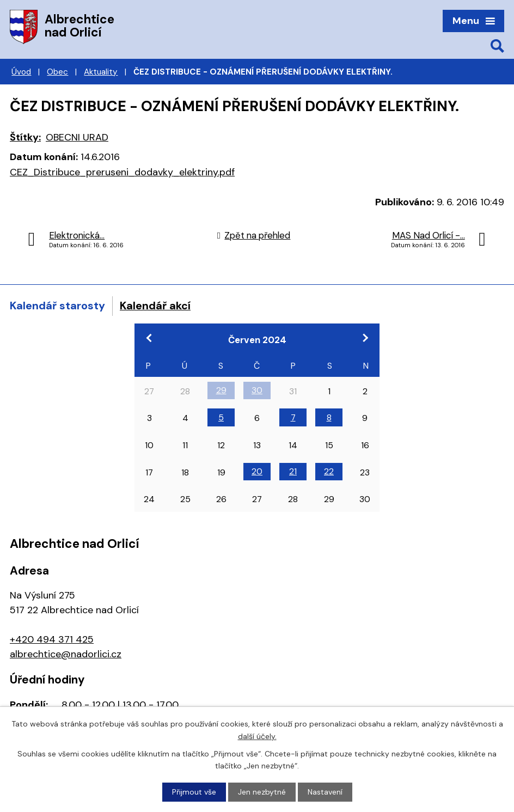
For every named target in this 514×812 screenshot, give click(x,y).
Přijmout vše (194, 792)
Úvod (21, 72)
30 (257, 390)
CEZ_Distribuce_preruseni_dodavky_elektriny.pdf (122, 172)
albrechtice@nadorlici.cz (66, 654)
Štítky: (25, 137)
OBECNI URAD (77, 137)
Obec (57, 72)
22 (329, 471)
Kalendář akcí (155, 306)
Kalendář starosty (57, 306)
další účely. (257, 736)
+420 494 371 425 (52, 639)
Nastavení (325, 792)
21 (293, 471)
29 (221, 390)
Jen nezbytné (262, 792)
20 (257, 471)
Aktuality (101, 72)
